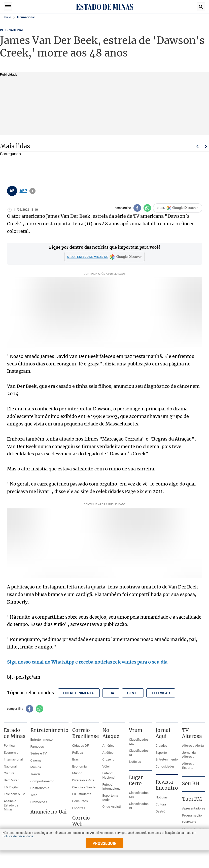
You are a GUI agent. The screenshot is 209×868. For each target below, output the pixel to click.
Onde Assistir (112, 807)
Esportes (79, 808)
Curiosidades (165, 766)
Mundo (77, 773)
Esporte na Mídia (110, 798)
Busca (201, 7)
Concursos (80, 801)
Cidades (162, 746)
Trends (36, 774)
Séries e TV (39, 753)
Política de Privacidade (18, 836)
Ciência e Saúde (84, 787)
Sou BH (191, 783)
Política (9, 746)
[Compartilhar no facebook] (137, 208)
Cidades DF (81, 746)
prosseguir (105, 843)
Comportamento (42, 781)
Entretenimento (42, 740)
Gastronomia (40, 788)
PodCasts (189, 822)
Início (7, 17)
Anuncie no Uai (48, 812)
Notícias (135, 762)
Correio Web (81, 821)
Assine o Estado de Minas (11, 805)
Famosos (37, 747)
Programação (192, 815)
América (109, 746)
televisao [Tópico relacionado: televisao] (161, 693)
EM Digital (11, 787)
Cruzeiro (109, 759)
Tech (34, 795)
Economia (11, 753)
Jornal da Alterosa (189, 755)
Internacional (26, 17)
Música (36, 767)
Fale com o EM (15, 794)
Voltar (197, 146)
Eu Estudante (82, 794)
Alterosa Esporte (188, 766)
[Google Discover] (104, 257)
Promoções (39, 802)
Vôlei (106, 766)
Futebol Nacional (109, 775)
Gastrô (161, 811)
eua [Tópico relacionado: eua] (111, 693)
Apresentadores (194, 808)
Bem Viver (11, 780)
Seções (8, 7)
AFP (23, 191)
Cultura (9, 773)
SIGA (178, 208)
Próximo (206, 146)
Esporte (161, 753)
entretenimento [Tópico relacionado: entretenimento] (79, 693)
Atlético (108, 753)
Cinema (36, 760)
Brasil (76, 759)
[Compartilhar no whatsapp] (147, 208)
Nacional (10, 766)
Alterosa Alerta (193, 746)
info (32, 191)
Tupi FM (192, 799)
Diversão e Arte (83, 780)
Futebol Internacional (112, 787)
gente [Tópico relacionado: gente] (133, 693)
